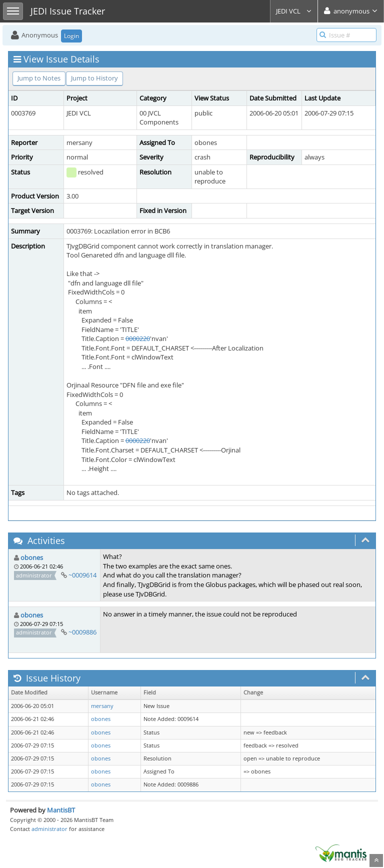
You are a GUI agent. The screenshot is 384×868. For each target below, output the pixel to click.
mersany (102, 706)
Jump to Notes (39, 78)
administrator (49, 829)
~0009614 (82, 575)
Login (71, 36)
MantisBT (61, 810)
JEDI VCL (294, 11)
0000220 (138, 338)
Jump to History (94, 78)
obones (32, 557)
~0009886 (82, 632)
